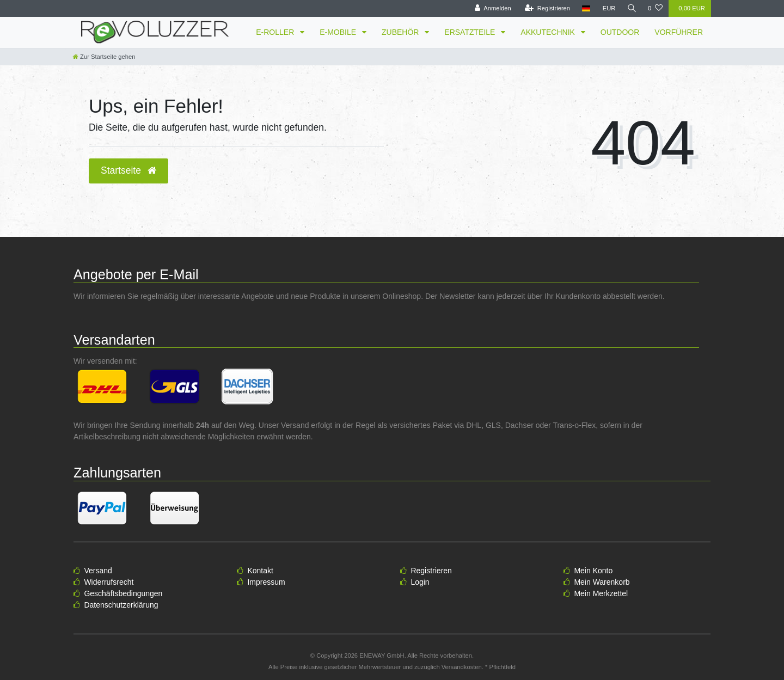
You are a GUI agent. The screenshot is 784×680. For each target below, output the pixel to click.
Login (420, 582)
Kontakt (260, 571)
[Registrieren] (546, 8)
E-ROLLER (276, 32)
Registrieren (431, 571)
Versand (98, 571)
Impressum (266, 582)
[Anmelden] (491, 8)
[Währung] (608, 8)
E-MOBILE (339, 32)
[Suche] (631, 8)
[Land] (585, 8)
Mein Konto (593, 571)
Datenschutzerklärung (121, 605)
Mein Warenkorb (602, 582)
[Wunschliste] (655, 8)
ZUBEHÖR (401, 32)
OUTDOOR (620, 32)
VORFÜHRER (679, 32)
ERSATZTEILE (471, 32)
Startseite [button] (128, 170)
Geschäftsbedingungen (123, 593)
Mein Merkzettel (601, 593)
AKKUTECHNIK (549, 32)
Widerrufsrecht (109, 582)
